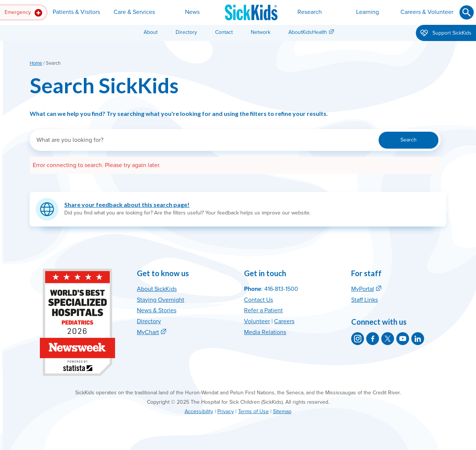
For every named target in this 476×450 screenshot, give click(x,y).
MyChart (148, 332)
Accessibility (199, 411)
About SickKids (157, 289)
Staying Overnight (161, 300)
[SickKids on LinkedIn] (418, 339)
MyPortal (363, 289)
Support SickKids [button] (446, 33)
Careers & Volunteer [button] (427, 12)
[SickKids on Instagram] (358, 339)
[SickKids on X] (388, 339)
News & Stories (157, 310)
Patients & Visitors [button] (76, 12)
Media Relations (265, 332)
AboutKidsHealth (308, 32)
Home (36, 63)
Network (261, 32)
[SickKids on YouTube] (403, 339)
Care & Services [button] (134, 12)
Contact (224, 32)
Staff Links (365, 300)
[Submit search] (467, 12)
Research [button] (310, 12)
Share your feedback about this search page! (127, 204)
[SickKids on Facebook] (373, 339)
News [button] (192, 12)
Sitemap (282, 411)
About (151, 32)
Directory (186, 32)
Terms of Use (253, 411)
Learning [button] (368, 12)
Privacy (226, 411)
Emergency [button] (23, 13)
